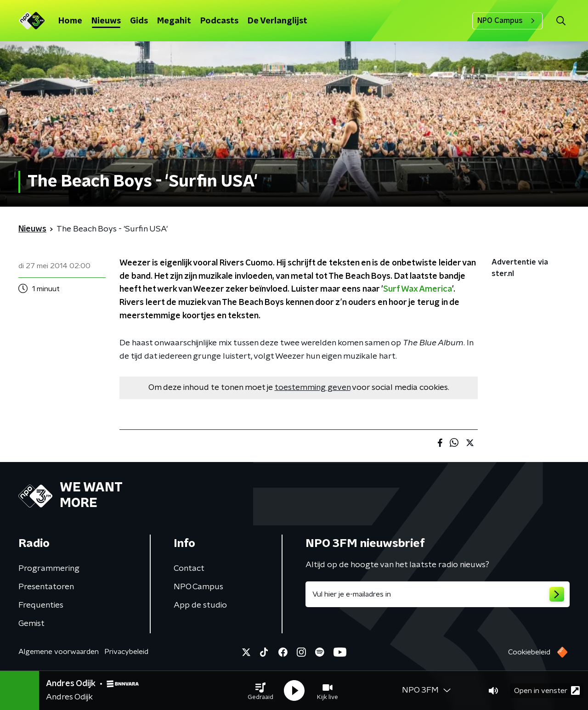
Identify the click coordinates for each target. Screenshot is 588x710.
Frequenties (41, 605)
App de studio (200, 605)
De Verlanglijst (277, 21)
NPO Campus (507, 21)
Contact (189, 569)
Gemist (31, 624)
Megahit (174, 21)
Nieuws (106, 21)
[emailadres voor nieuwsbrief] (438, 594)
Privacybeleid (126, 652)
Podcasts (219, 21)
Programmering (49, 569)
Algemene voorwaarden (59, 652)
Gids (139, 21)
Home (70, 21)
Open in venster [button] (547, 690)
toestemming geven (313, 388)
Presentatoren (46, 587)
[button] (260, 691)
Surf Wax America (418, 289)
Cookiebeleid (529, 652)
